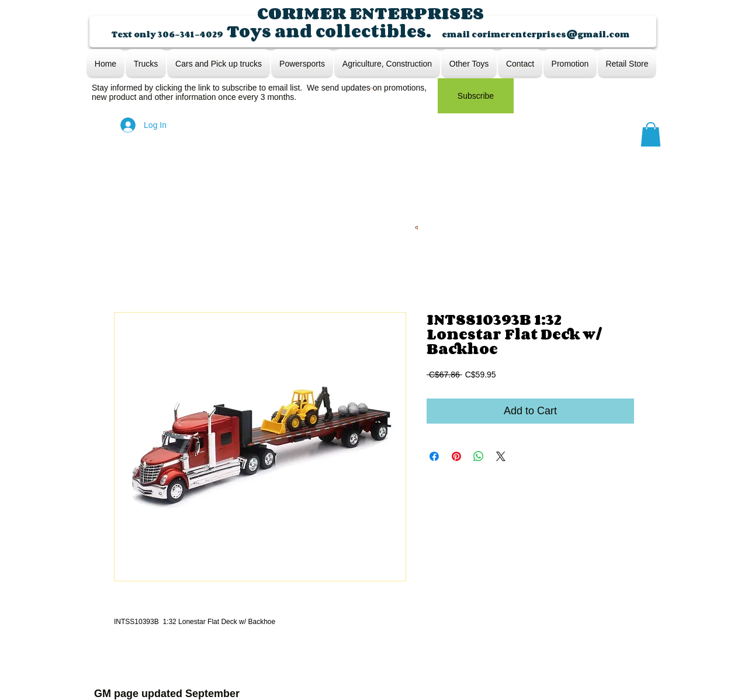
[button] (651, 134)
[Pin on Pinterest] (456, 456)
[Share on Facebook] (434, 456)
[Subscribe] (476, 96)
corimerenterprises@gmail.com (550, 34)
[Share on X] (501, 456)
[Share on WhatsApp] (479, 456)
